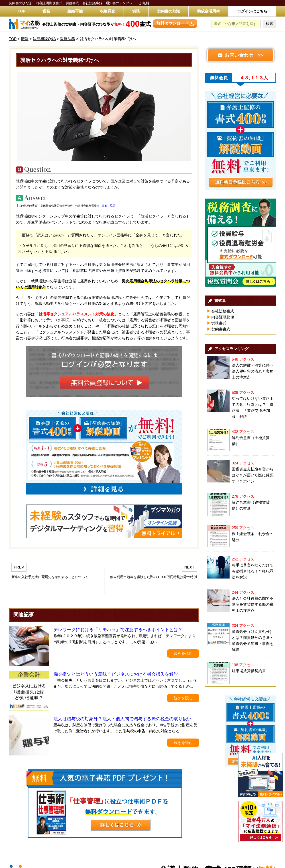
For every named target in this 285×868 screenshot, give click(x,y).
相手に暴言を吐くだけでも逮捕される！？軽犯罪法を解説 (253, 571)
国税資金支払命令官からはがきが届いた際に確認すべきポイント (253, 475)
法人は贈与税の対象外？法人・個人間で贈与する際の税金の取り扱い (122, 719)
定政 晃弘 (109, 206)
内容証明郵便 (223, 317)
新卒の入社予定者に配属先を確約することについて (50, 577)
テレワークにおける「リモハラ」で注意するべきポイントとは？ (118, 630)
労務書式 (219, 323)
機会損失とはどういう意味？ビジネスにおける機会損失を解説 (116, 674)
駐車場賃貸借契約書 (249, 671)
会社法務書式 (223, 311)
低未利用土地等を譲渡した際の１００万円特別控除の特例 (153, 577)
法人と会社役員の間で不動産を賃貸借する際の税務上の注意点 (253, 604)
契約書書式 (221, 329)
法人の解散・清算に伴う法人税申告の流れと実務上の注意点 (253, 371)
